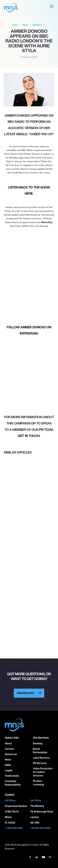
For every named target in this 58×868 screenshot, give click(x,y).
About (8, 743)
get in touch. (29, 436)
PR (41, 430)
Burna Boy (47, 222)
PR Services (40, 763)
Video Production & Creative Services (43, 772)
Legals (9, 770)
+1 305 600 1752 (14, 828)
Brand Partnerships (40, 751)
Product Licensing (38, 783)
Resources (11, 754)
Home (15, 25)
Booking (38, 743)
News (25, 25)
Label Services (41, 758)
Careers (9, 749)
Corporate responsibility (13, 783)
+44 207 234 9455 (41, 828)
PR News (37, 25)
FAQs (8, 765)
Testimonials (12, 776)
